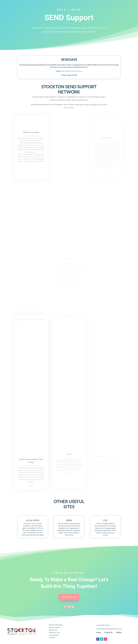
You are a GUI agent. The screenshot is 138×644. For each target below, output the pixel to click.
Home (99, 632)
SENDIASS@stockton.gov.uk (71, 71)
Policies (119, 632)
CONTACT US (69, 597)
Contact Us (108, 632)
